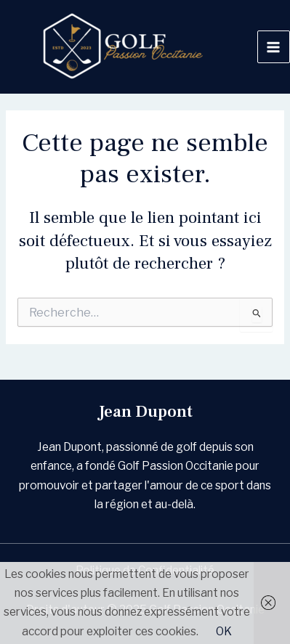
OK (224, 631)
